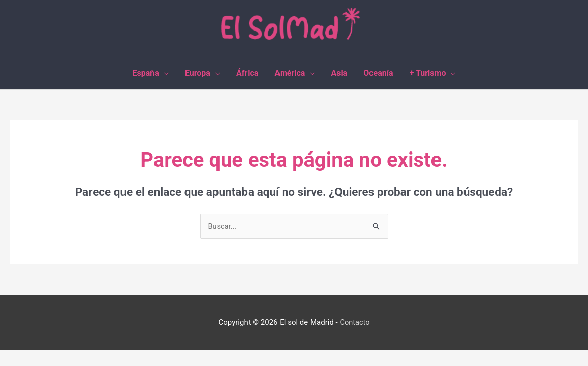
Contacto (355, 323)
